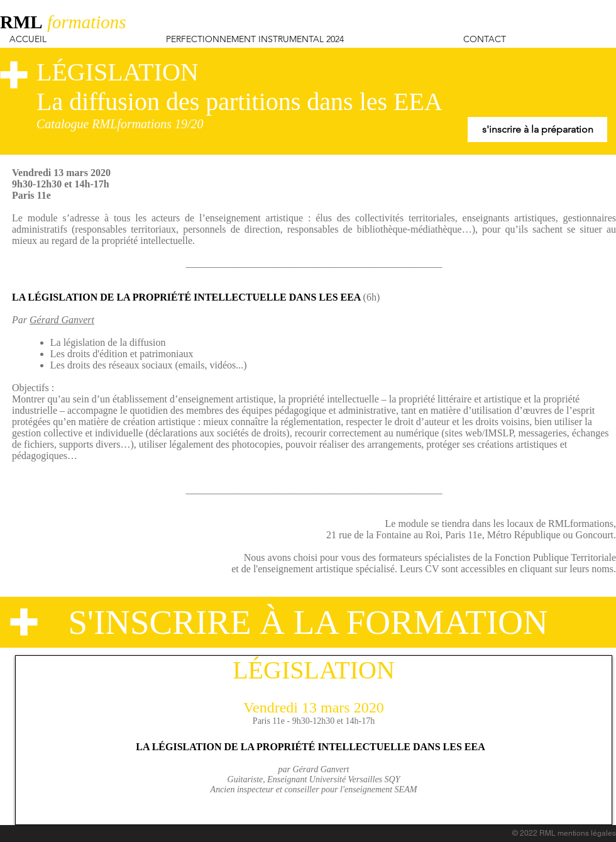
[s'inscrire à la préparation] (537, 130)
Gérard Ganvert (62, 320)
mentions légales (587, 833)
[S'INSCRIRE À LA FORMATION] (308, 622)
